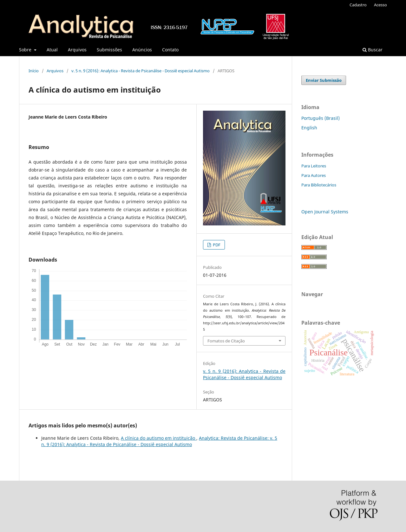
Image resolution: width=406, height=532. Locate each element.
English (309, 128)
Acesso (380, 5)
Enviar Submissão (324, 80)
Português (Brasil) (321, 118)
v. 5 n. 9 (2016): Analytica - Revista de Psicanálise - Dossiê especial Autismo (141, 71)
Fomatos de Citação (226, 341)
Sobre (26, 50)
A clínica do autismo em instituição (159, 438)
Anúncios (142, 50)
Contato (170, 50)
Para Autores (314, 175)
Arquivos (77, 50)
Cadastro (358, 5)
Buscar (373, 50)
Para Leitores (314, 166)
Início (34, 71)
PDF (216, 245)
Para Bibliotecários (319, 185)
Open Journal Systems (325, 212)
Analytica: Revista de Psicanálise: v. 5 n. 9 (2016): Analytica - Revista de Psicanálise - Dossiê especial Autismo (159, 441)
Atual (52, 50)
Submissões (109, 50)
